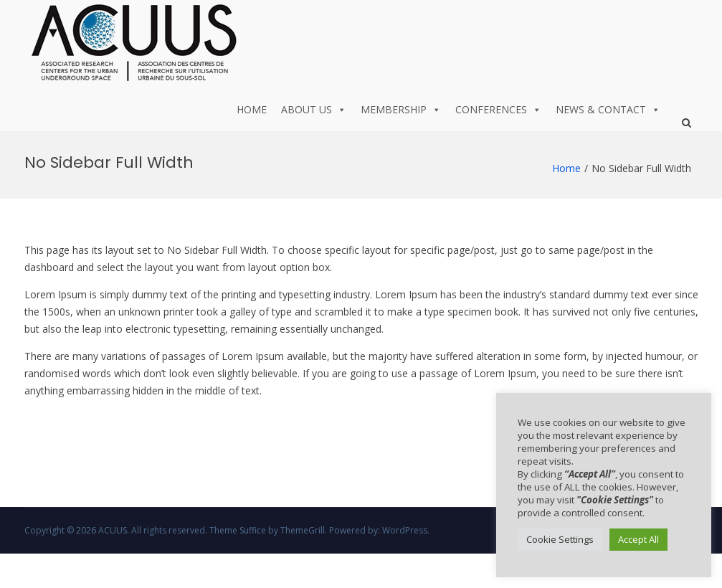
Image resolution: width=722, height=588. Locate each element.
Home (252, 109)
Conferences (498, 110)
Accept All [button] (638, 539)
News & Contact (608, 110)
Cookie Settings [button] (560, 539)
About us (314, 110)
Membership (401, 110)
